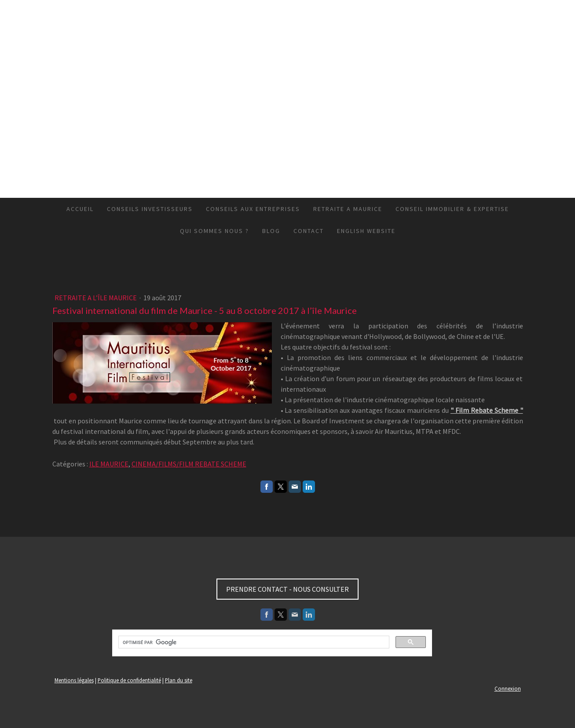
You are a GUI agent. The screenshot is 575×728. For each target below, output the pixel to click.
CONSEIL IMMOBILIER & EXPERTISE (452, 209)
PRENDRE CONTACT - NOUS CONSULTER (287, 589)
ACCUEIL (80, 209)
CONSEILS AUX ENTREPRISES (253, 209)
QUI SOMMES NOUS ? (214, 231)
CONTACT (309, 231)
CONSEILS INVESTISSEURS (150, 209)
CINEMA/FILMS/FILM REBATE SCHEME (189, 464)
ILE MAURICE (109, 464)
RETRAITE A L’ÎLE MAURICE (96, 298)
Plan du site (179, 680)
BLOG (271, 231)
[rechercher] (253, 642)
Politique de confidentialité (129, 680)
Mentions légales (74, 680)
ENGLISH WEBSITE (366, 231)
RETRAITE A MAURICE (348, 209)
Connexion (508, 688)
